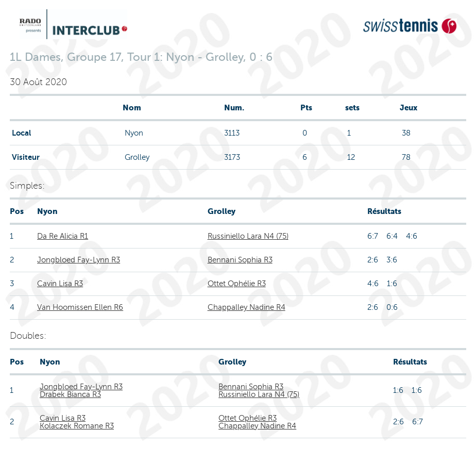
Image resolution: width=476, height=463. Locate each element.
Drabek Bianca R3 (70, 394)
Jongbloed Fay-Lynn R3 (79, 260)
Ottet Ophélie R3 (237, 284)
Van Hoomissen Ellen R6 (80, 307)
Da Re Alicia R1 (63, 236)
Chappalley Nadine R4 (246, 307)
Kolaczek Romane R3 (77, 426)
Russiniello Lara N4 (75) (248, 236)
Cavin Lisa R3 (60, 284)
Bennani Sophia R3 (240, 260)
